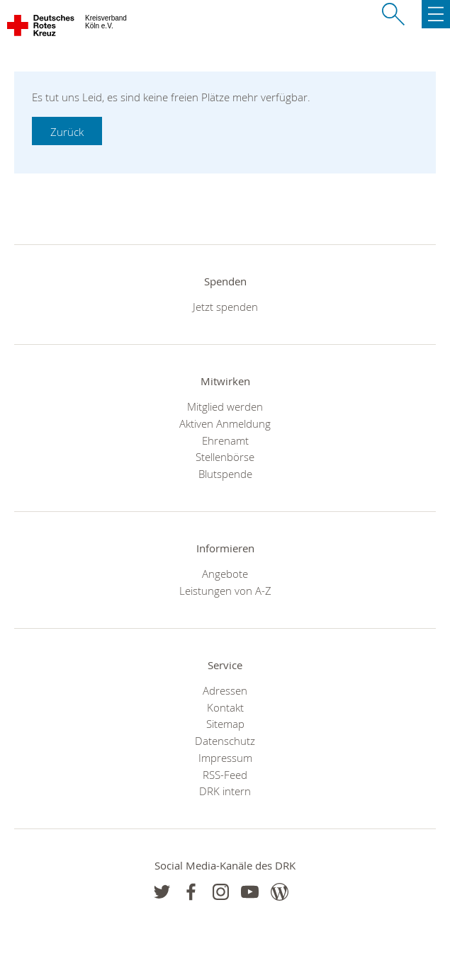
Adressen (225, 690)
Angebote (225, 574)
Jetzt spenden (225, 307)
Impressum (225, 758)
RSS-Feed (225, 775)
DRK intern (225, 791)
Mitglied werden (225, 406)
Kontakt (225, 707)
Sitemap (225, 724)
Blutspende (225, 474)
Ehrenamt (225, 440)
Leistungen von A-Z (225, 591)
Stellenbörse (225, 457)
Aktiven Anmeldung (225, 423)
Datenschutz (225, 741)
